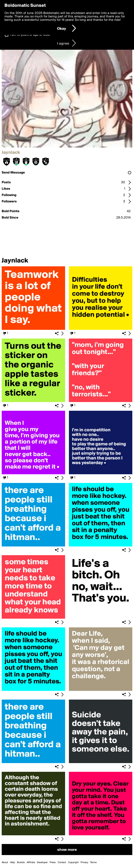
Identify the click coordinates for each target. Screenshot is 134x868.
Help (13, 862)
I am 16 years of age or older (30, 35)
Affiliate (31, 862)
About (5, 862)
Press (53, 862)
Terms (93, 862)
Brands (21, 862)
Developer (42, 862)
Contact (62, 862)
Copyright (73, 862)
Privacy (84, 862)
